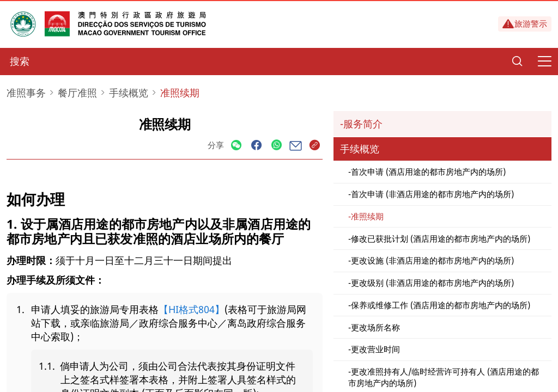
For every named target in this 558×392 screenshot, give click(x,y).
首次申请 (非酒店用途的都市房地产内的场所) (432, 194)
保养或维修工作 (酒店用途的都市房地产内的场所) (441, 305)
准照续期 (367, 216)
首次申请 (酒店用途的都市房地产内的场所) (428, 171)
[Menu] (544, 62)
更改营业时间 (375, 349)
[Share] (236, 146)
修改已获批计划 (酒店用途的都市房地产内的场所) (441, 238)
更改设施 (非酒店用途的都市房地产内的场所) (432, 260)
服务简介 (363, 124)
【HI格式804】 (192, 309)
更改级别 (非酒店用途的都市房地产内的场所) (432, 283)
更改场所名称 (375, 327)
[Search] (517, 62)
